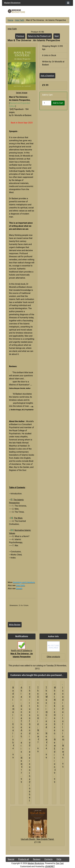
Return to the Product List (39, 36)
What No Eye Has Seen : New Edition (55, 727)
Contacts (48, 859)
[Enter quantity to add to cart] (47, 103)
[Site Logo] (16, 11)
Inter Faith (20, 20)
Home (10, 20)
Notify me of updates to (22, 651)
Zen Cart (60, 863)
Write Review (15, 625)
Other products (53, 657)
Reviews (37, 859)
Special (11, 859)
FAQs (59, 859)
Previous (20, 36)
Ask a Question (47, 76)
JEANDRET (50, 866)
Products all (24, 859)
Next (57, 36)
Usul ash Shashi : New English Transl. (37, 839)
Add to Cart (58, 103)
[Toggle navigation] (68, 3)
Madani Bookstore (36, 863)
